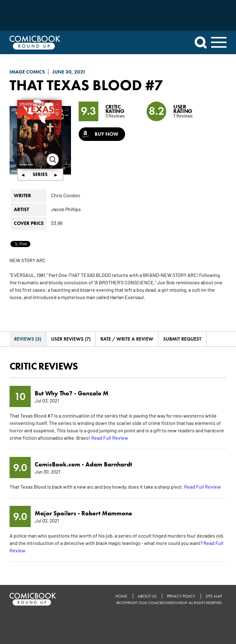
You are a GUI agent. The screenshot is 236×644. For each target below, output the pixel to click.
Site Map (214, 596)
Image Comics (27, 72)
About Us (147, 596)
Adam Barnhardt (109, 464)
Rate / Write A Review (127, 339)
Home (121, 596)
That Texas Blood (76, 85)
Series (40, 174)
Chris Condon (66, 195)
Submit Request (182, 339)
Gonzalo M (93, 393)
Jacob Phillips (66, 209)
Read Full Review (110, 438)
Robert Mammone (107, 513)
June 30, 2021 (69, 72)
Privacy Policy (181, 596)
